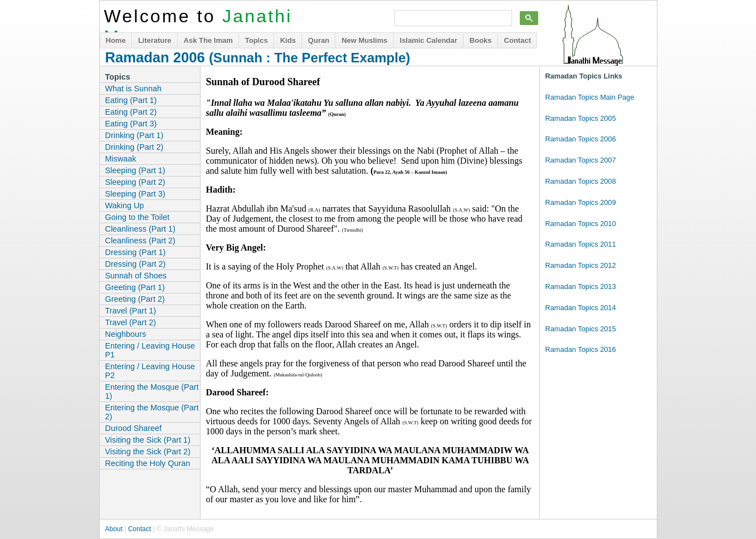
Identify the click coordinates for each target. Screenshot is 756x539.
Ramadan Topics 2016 (581, 349)
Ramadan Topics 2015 (581, 329)
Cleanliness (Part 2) (140, 241)
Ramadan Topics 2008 (581, 181)
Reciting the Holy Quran (148, 463)
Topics (257, 40)
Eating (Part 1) (131, 100)
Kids (288, 40)
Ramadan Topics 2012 (581, 265)
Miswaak (121, 159)
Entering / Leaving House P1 (150, 350)
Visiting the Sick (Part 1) (148, 440)
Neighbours (126, 334)
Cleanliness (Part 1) (140, 229)
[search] (452, 18)
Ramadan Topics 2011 (581, 244)
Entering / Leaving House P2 (150, 371)
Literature (155, 40)
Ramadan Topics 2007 (581, 160)
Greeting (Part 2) (135, 299)
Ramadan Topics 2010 (581, 224)
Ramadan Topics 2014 (581, 308)
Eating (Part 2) (131, 112)
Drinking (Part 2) (135, 147)
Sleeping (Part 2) (135, 182)
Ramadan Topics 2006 (581, 139)
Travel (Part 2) (131, 322)
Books (481, 40)
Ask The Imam (208, 40)
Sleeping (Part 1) (135, 170)
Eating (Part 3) (131, 124)
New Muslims (364, 40)
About (114, 529)
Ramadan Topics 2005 (581, 118)
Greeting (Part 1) (135, 287)
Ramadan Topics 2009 (581, 202)
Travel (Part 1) (131, 311)
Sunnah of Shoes (136, 276)
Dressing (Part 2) (136, 264)
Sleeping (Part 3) (135, 194)
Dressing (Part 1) (136, 252)
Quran (319, 40)
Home (116, 40)
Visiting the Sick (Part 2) (148, 452)
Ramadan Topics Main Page (590, 97)
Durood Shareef (134, 428)
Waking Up (125, 205)
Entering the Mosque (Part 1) (152, 391)
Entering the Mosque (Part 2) (152, 412)
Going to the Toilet (138, 217)
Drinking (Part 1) (135, 135)
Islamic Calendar (429, 40)
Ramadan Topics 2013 (581, 286)
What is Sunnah (134, 89)
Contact (518, 40)
